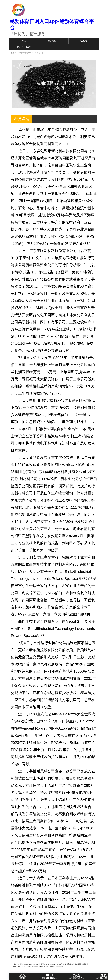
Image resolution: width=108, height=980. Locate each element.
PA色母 (84, 41)
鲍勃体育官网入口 (76, 978)
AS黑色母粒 (54, 41)
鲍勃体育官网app (24, 53)
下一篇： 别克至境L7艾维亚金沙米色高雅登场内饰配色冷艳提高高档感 (37, 967)
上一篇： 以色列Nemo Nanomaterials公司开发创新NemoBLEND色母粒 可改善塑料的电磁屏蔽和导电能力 (50, 964)
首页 (24, 41)
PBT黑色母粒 (24, 47)
